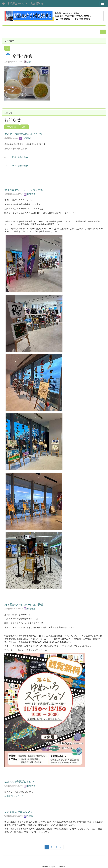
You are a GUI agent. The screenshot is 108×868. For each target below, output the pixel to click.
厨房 (27, 62)
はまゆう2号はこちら (14, 796)
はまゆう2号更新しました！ (20, 782)
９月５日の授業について (18, 812)
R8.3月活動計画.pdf (20, 166)
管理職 (28, 816)
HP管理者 (25, 138)
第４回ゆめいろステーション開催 (24, 190)
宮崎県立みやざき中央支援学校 (25, 4)
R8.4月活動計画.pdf (20, 157)
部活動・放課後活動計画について (24, 134)
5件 (24, 127)
